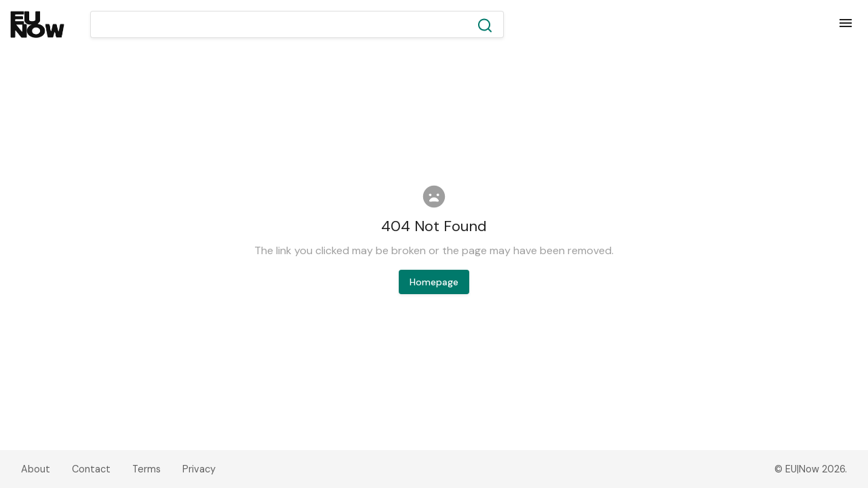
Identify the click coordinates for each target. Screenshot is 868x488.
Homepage (434, 282)
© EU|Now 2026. (811, 469)
